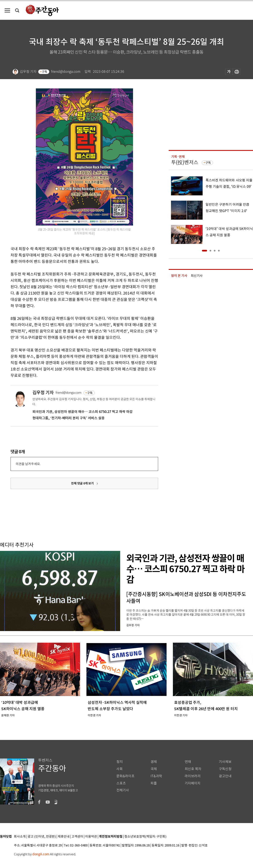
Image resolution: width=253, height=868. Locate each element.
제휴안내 (64, 837)
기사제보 (225, 762)
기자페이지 (193, 783)
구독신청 (225, 769)
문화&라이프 (125, 776)
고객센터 (77, 837)
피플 (154, 783)
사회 (120, 769)
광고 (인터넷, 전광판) (42, 837)
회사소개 (20, 837)
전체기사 (123, 790)
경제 (154, 762)
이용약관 (91, 837)
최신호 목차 (193, 769)
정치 (120, 762)
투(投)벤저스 (185, 162)
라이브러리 (193, 776)
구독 (44, 72)
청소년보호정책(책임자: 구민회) (145, 837)
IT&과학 (156, 776)
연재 (188, 762)
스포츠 (121, 783)
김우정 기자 (43, 393)
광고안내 (225, 776)
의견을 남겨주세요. (28, 464)
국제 (154, 769)
